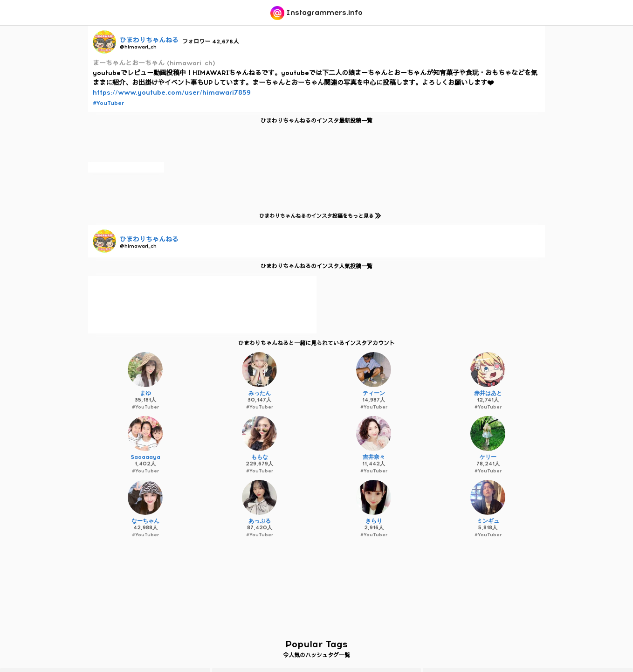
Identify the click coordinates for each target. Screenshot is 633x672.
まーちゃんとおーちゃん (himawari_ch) (154, 63)
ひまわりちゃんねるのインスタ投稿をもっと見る (318, 216)
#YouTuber (108, 103)
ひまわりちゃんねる (149, 40)
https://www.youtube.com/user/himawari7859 (172, 93)
